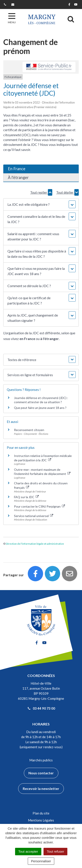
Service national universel (34, 516)
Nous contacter (41, 773)
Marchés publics (41, 760)
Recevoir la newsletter (41, 788)
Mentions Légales (41, 820)
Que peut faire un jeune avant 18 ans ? (40, 408)
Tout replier (41, 192)
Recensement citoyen (29, 430)
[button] (41, 204)
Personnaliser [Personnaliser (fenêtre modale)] (41, 861)
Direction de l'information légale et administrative (35, 544)
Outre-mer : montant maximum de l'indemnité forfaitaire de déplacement (42, 472)
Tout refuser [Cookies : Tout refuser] (55, 851)
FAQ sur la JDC (26, 497)
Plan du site (41, 813)
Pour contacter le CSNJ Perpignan (39, 506)
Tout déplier (67, 192)
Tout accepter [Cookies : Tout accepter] (28, 851)
